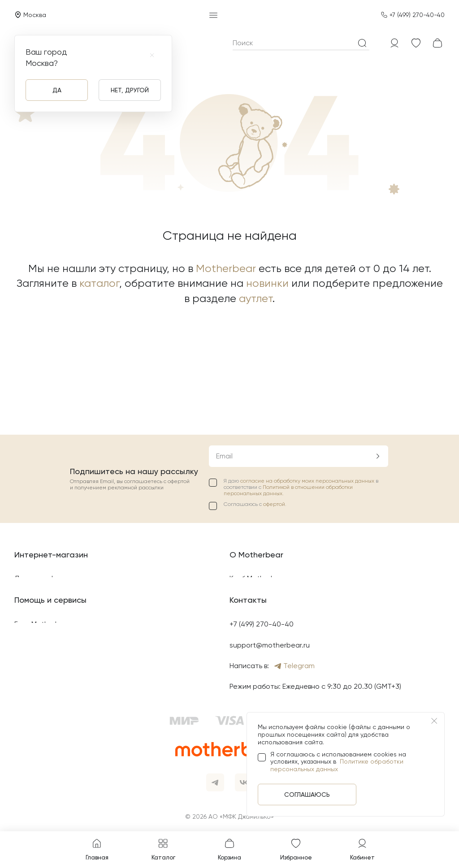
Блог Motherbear (43, 624)
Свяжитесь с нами (45, 645)
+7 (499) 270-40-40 (417, 15)
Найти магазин (254, 510)
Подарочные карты (263, 489)
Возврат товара (42, 489)
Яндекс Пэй (34, 687)
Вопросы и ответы (46, 666)
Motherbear (226, 268)
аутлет (256, 298)
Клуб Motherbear (258, 468)
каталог (99, 283)
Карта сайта (36, 572)
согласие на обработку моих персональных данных (308, 370)
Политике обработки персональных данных (337, 765)
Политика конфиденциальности (69, 510)
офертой (274, 394)
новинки (267, 283)
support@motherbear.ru (270, 645)
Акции (240, 530)
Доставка (31, 530)
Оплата (28, 551)
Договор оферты (43, 468)
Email (224, 345)
